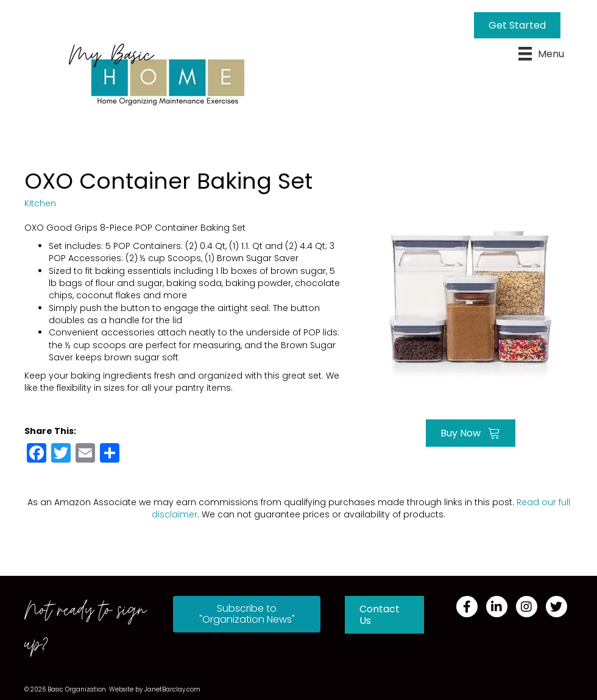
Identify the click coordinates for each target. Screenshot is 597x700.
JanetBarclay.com (172, 689)
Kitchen (40, 203)
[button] (247, 614)
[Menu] (541, 54)
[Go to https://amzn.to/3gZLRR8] (470, 302)
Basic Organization (77, 689)
